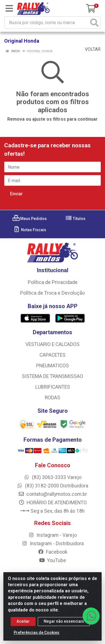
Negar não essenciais (64, 623)
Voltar (90, 49)
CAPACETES (53, 355)
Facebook (53, 552)
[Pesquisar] (94, 23)
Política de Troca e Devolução (53, 293)
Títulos (75, 219)
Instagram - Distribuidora (53, 544)
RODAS (53, 398)
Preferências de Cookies (37, 634)
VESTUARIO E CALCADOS (53, 344)
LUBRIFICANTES (53, 387)
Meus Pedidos (30, 219)
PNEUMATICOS (53, 366)
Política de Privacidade (53, 282)
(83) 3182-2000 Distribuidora (53, 486)
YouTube (53, 560)
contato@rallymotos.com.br (53, 494)
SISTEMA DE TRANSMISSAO (53, 376)
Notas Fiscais (30, 230)
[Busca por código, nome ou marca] (47, 23)
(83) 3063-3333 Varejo (53, 477)
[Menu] (9, 8)
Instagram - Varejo (53, 535)
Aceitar (23, 623)
